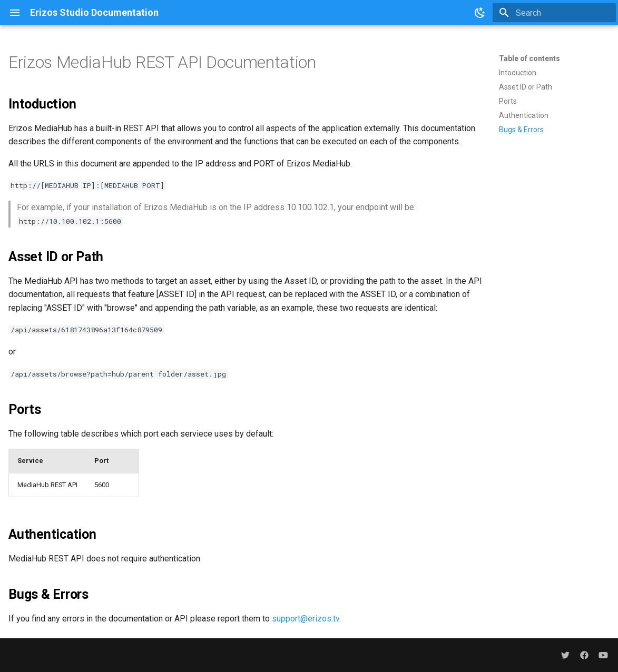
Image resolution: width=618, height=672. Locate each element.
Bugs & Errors (521, 130)
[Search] (554, 13)
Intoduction (518, 73)
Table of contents (529, 58)
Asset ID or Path (526, 87)
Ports (508, 101)
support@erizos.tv (306, 619)
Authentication (524, 115)
